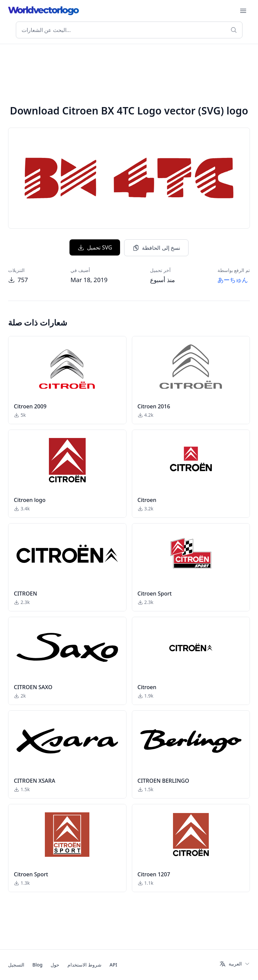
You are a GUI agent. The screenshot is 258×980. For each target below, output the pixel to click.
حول (55, 965)
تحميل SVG (95, 247)
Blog (37, 965)
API (113, 965)
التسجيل (16, 965)
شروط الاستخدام (84, 965)
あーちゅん (233, 280)
